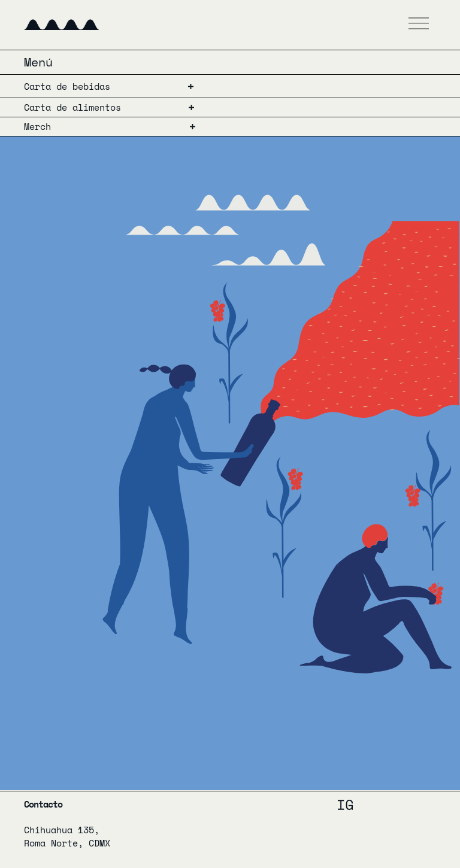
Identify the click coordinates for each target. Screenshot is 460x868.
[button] (419, 25)
